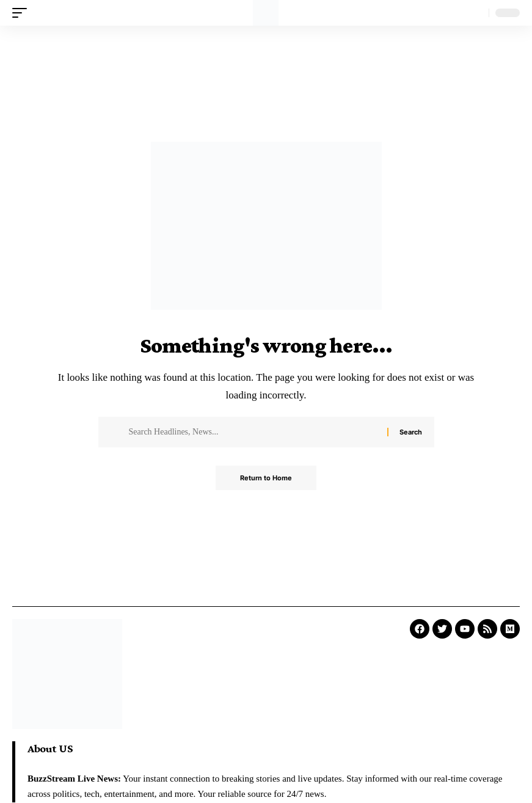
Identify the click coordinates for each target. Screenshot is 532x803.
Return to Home (266, 478)
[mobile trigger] (23, 13)
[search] (476, 13)
